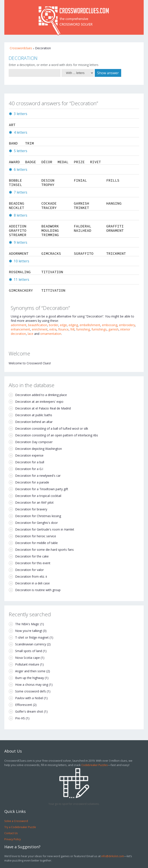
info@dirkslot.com (113, 856)
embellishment (90, 325)
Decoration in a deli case (32, 583)
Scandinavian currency (31, 644)
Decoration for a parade (32, 482)
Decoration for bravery (31, 509)
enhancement (20, 329)
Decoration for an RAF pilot (34, 502)
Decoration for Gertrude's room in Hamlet (45, 529)
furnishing (83, 329)
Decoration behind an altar (34, 422)
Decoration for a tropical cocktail (38, 496)
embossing (110, 325)
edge (63, 325)
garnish (113, 329)
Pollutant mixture (27, 664)
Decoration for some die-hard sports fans (44, 550)
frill (72, 329)
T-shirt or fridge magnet (32, 637)
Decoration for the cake (32, 556)
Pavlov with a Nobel (29, 698)
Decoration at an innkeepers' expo (39, 402)
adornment (19, 325)
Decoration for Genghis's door (36, 523)
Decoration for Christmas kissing (38, 516)
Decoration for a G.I (29, 469)
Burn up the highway (30, 678)
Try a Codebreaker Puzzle (20, 827)
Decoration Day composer (34, 442)
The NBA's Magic (27, 624)
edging (73, 325)
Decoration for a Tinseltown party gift (42, 489)
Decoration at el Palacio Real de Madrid (43, 408)
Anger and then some (30, 671)
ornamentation (51, 334)
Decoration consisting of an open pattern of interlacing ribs (57, 435)
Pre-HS (20, 718)
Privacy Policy (13, 839)
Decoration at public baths (34, 415)
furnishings (99, 329)
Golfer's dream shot (29, 711)
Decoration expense (29, 455)
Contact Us (11, 833)
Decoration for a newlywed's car (38, 476)
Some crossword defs (31, 691)
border (54, 325)
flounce (63, 329)
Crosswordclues (21, 48)
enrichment (40, 329)
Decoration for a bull (30, 462)
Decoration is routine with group (38, 590)
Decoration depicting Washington (39, 449)
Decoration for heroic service (36, 536)
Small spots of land (29, 651)
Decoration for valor (29, 570)
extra (53, 329)
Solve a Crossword (16, 821)
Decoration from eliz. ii (31, 576)
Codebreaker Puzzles (95, 765)
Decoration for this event (33, 563)
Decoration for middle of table (36, 543)
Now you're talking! (29, 631)
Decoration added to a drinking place (41, 395)
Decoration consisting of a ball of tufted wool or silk (52, 428)
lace (31, 334)
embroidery (127, 325)
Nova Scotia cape (27, 658)
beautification (38, 325)
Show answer (108, 73)
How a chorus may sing (32, 685)
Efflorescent (24, 705)
